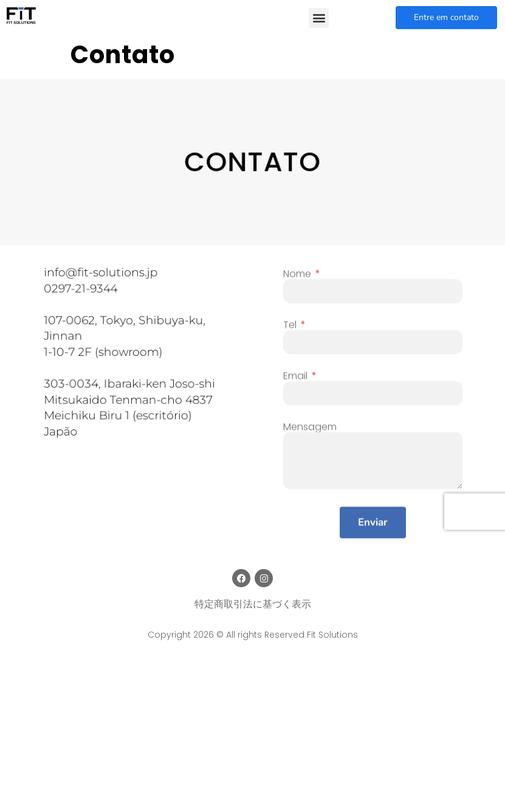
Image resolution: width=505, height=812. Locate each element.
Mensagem (310, 434)
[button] (319, 18)
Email (297, 383)
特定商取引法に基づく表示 (253, 604)
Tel (291, 332)
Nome (298, 281)
